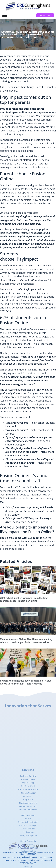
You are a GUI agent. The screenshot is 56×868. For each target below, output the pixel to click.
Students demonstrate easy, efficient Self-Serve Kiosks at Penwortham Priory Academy (26, 682)
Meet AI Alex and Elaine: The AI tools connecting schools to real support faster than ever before (26, 641)
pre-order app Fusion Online (27, 193)
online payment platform (18, 160)
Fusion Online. (26, 347)
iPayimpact (27, 67)
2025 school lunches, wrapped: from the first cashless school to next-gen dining (24, 599)
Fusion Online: (15, 475)
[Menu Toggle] (5, 15)
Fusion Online (29, 329)
